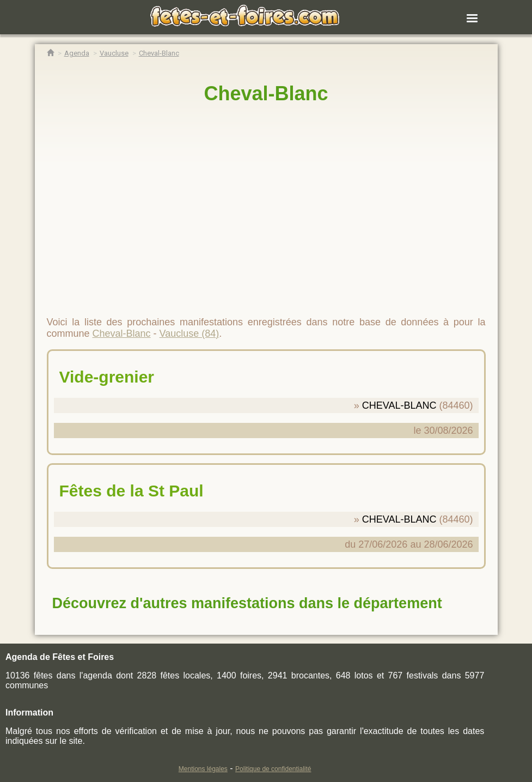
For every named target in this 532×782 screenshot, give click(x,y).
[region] (266, 205)
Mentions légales (203, 769)
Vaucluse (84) (189, 334)
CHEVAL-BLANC (399, 405)
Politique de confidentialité (273, 769)
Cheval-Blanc (266, 93)
